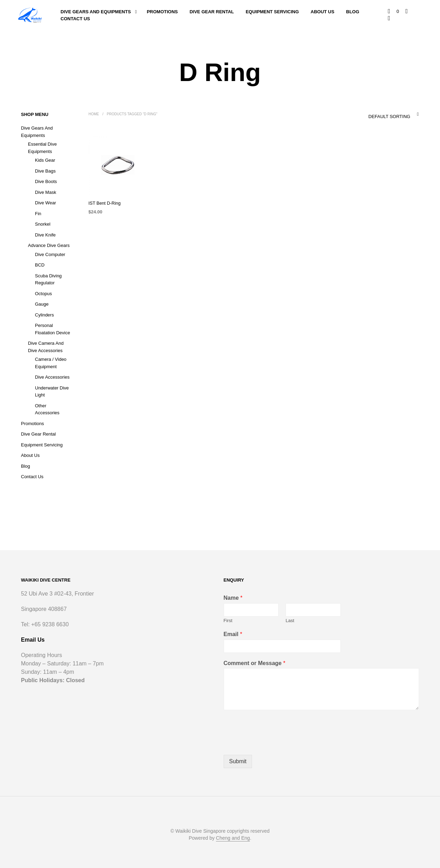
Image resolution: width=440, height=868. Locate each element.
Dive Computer (50, 254)
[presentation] (277, 743)
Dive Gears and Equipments (96, 12)
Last (290, 621)
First (228, 621)
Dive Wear (45, 203)
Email (233, 634)
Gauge (42, 304)
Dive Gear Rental (212, 12)
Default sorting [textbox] (389, 116)
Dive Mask (46, 192)
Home (94, 114)
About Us (323, 12)
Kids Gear (45, 160)
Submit (238, 761)
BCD (40, 265)
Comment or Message (255, 663)
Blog (353, 12)
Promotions (162, 12)
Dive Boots (46, 181)
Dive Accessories (52, 377)
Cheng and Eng (233, 838)
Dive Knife (45, 235)
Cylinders (44, 315)
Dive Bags (45, 171)
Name (233, 598)
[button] (394, 12)
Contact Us (75, 19)
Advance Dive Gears (49, 245)
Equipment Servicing (272, 12)
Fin (38, 214)
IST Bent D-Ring (104, 204)
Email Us (33, 640)
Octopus (43, 294)
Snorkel (43, 224)
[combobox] (379, 114)
